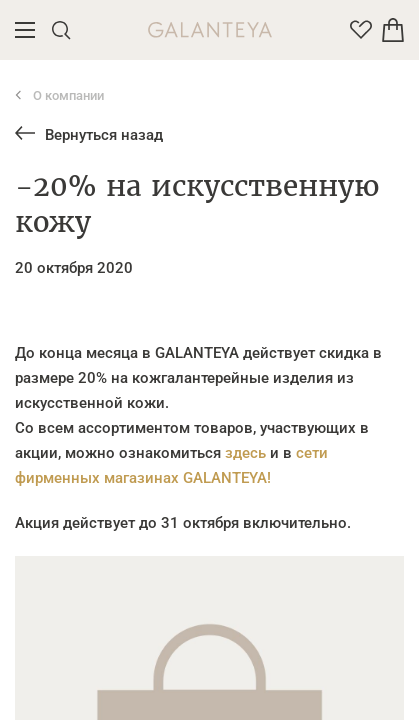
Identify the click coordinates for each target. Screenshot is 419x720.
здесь (245, 453)
